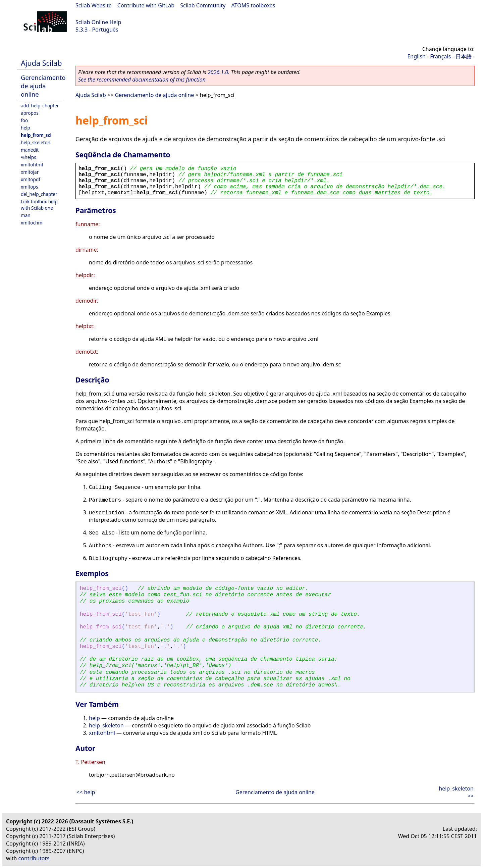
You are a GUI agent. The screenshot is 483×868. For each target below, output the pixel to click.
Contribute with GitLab (146, 5)
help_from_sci (36, 135)
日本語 (464, 56)
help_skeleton (36, 142)
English (416, 56)
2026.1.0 (218, 72)
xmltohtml (32, 165)
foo (24, 120)
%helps (29, 157)
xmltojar (30, 172)
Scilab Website (94, 5)
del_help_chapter (39, 194)
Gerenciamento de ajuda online (43, 86)
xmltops (29, 187)
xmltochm (32, 223)
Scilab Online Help (98, 22)
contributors (34, 858)
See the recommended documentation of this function (142, 80)
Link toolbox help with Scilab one (39, 205)
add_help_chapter (40, 106)
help (25, 128)
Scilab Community (203, 5)
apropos (30, 113)
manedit (30, 150)
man (26, 215)
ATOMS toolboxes (253, 5)
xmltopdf (31, 179)
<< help (86, 792)
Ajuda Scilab (41, 63)
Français (440, 56)
